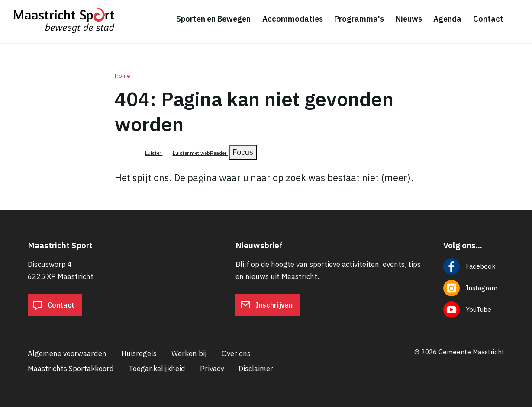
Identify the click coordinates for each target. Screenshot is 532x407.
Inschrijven (266, 305)
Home (123, 76)
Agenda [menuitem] (447, 19)
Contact (53, 305)
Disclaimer (256, 369)
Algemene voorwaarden (67, 353)
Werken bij (189, 353)
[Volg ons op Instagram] (474, 288)
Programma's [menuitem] (359, 19)
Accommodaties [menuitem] (293, 19)
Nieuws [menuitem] (409, 19)
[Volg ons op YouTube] (474, 310)
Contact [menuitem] (488, 19)
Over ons (236, 353)
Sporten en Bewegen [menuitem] (213, 19)
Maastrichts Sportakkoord (71, 369)
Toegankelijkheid (157, 369)
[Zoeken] (519, 19)
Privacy (212, 369)
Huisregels (139, 353)
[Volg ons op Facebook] (474, 266)
